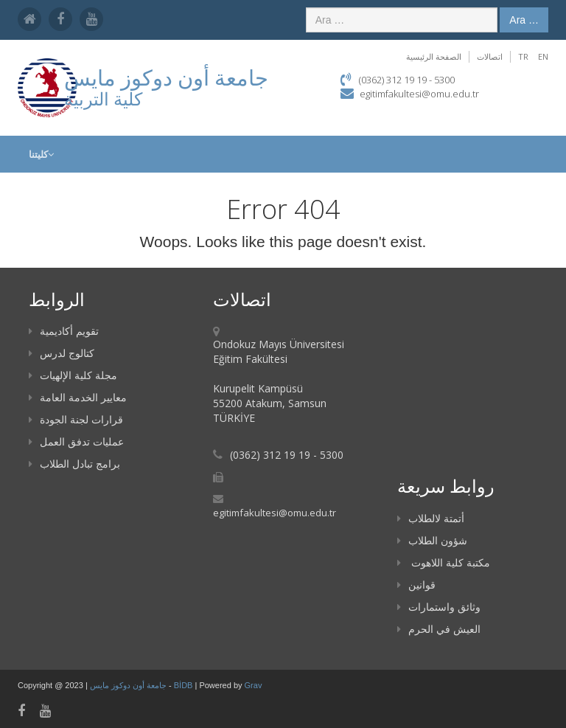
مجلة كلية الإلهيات (73, 375)
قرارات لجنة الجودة (76, 419)
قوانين (416, 585)
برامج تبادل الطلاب (74, 464)
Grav (254, 685)
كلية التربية (103, 98)
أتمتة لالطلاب (431, 518)
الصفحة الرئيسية (434, 56)
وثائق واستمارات (439, 607)
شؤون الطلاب (432, 540)
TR (523, 56)
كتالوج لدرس (62, 353)
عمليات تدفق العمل (76, 441)
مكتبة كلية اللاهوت (444, 562)
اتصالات (490, 56)
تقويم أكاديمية (64, 331)
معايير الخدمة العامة (78, 397)
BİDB (185, 685)
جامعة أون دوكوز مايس (129, 685)
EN (543, 56)
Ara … (524, 20)
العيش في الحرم (439, 629)
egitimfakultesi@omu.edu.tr (419, 94)
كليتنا (41, 154)
